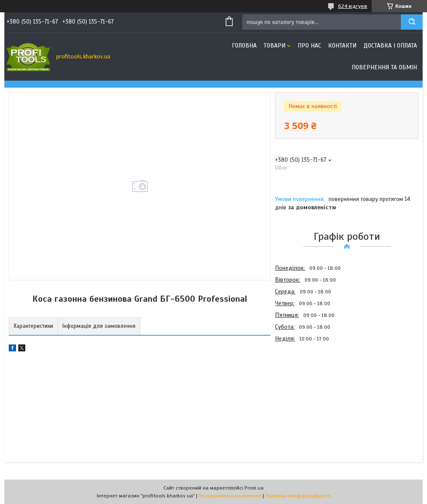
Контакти (342, 46)
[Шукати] (412, 22)
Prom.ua (254, 488)
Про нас (309, 46)
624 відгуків (353, 6)
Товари (274, 46)
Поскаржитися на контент (230, 496)
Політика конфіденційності (298, 496)
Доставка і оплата (390, 46)
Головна (244, 46)
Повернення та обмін (384, 67)
